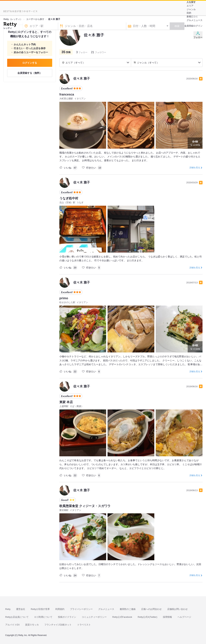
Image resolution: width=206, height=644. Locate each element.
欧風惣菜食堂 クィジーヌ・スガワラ (85, 506)
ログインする (30, 63)
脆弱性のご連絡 (128, 609)
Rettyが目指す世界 (40, 609)
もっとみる (195, 143)
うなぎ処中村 (69, 198)
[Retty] (10, 25)
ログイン (198, 26)
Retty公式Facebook (122, 617)
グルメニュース (195, 20)
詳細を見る (195, 168)
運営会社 (21, 609)
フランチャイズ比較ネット (58, 625)
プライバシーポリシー (81, 609)
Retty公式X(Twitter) (148, 617)
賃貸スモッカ (32, 625)
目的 (189, 13)
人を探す (191, 2)
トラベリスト (84, 625)
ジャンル (191, 9)
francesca (67, 94)
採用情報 (167, 617)
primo (64, 298)
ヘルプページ (184, 617)
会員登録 (189, 26)
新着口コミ (192, 17)
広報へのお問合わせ (151, 609)
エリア (190, 6)
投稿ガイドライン (67, 617)
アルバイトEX (12, 625)
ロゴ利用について (43, 617)
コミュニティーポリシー (94, 617)
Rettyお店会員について (17, 617)
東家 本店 (66, 402)
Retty (8, 609)
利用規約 (60, 609)
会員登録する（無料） (30, 73)
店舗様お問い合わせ (177, 609)
